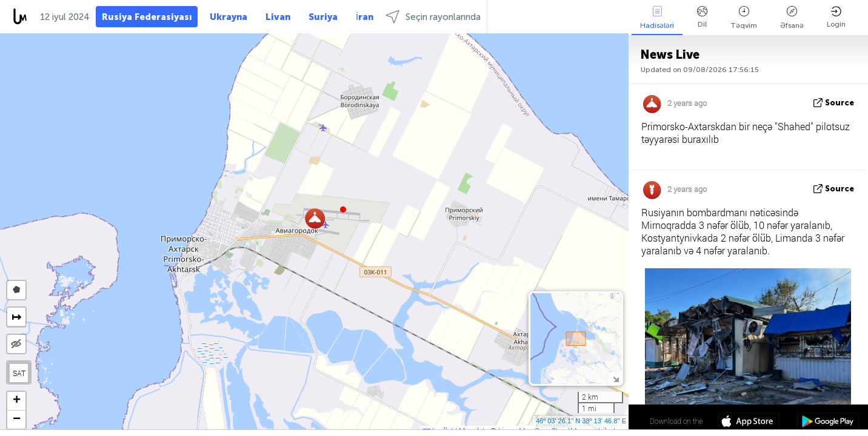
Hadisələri (657, 18)
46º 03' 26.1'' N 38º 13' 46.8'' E (581, 421)
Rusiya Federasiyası (147, 17)
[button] (343, 210)
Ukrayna (229, 17)
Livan (278, 17)
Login (836, 17)
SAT (19, 373)
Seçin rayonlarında (433, 17)
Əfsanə (792, 18)
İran (365, 17)
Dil (702, 17)
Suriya (323, 17)
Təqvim (744, 18)
